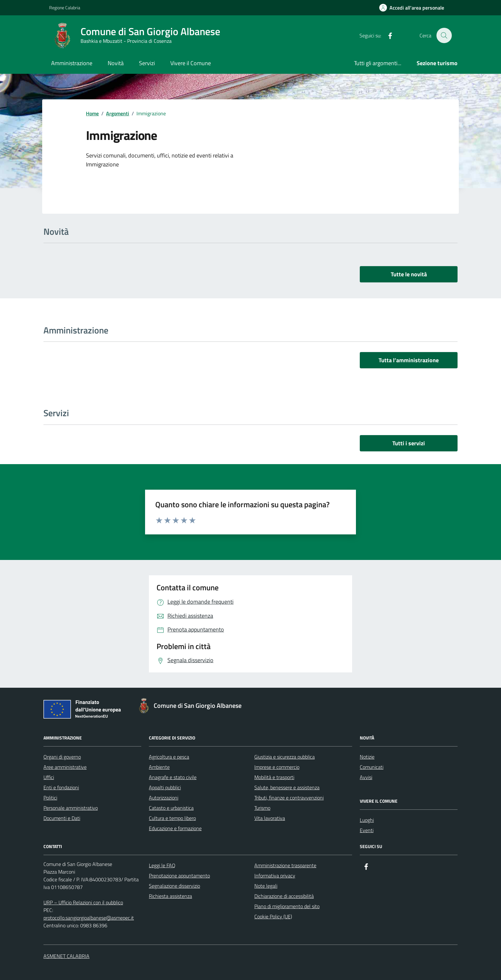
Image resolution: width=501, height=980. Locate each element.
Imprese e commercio (277, 767)
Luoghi (367, 820)
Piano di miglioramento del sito (287, 906)
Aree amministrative (65, 767)
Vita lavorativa (270, 818)
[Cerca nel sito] (444, 35)
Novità (116, 63)
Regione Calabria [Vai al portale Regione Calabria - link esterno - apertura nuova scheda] (65, 8)
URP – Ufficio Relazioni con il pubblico (83, 902)
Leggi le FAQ (162, 865)
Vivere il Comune (191, 63)
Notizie (367, 757)
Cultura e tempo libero (172, 818)
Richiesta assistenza (170, 896)
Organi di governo (62, 757)
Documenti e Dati (62, 818)
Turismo (262, 808)
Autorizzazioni (164, 798)
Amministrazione (72, 63)
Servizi (147, 63)
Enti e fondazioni (61, 787)
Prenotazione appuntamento (179, 876)
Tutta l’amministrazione (409, 360)
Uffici (49, 777)
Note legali (266, 886)
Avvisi (366, 777)
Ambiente (159, 767)
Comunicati (372, 767)
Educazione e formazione (175, 828)
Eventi (367, 830)
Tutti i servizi (409, 443)
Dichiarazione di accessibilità (284, 896)
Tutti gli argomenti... (378, 63)
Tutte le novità (409, 274)
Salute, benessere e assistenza (287, 787)
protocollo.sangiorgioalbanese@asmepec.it (89, 918)
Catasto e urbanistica (171, 808)
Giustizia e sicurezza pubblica (285, 757)
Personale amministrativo (71, 808)
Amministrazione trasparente (285, 865)
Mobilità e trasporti (274, 777)
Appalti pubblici (165, 787)
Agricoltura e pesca (169, 757)
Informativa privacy (275, 876)
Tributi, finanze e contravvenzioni (289, 798)
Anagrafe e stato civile (173, 777)
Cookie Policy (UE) (273, 916)
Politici (50, 798)
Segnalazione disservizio (174, 886)
